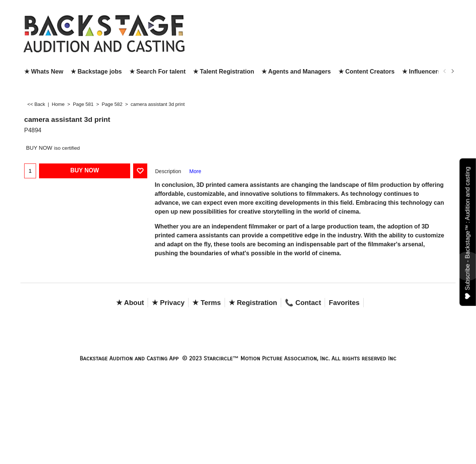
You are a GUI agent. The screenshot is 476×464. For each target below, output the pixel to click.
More (195, 171)
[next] (452, 71)
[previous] (445, 71)
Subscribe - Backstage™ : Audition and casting (468, 233)
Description (168, 171)
